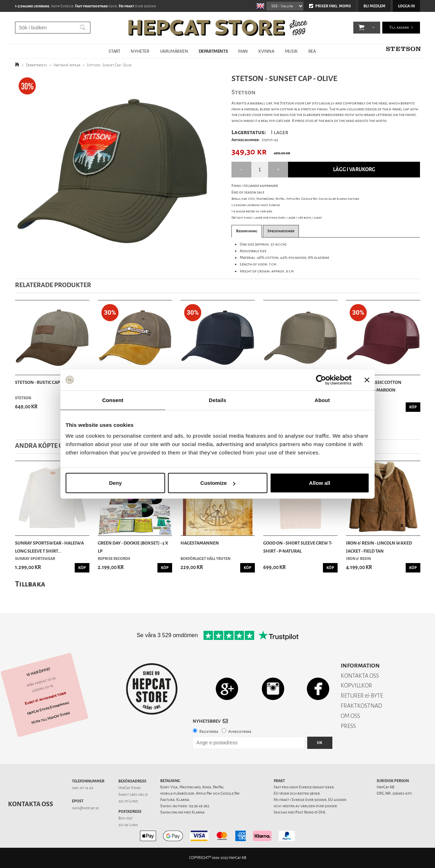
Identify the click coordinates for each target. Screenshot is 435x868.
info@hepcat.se (85, 808)
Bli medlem (374, 6)
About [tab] (322, 400)
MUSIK (291, 51)
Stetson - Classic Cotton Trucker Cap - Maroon (374, 386)
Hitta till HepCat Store (51, 718)
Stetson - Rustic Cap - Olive (45, 382)
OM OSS (350, 716)
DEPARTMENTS (213, 51)
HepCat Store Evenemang (48, 708)
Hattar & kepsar (67, 65)
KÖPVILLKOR (356, 685)
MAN (243, 51)
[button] (362, 28)
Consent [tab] (113, 400)
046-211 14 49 (83, 788)
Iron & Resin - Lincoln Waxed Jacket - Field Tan (379, 547)
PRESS (348, 726)
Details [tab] (217, 400)
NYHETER (140, 51)
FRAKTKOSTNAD (362, 706)
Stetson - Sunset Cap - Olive (109, 65)
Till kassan (399, 28)
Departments (36, 65)
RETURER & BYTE (362, 696)
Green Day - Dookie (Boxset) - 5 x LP (133, 547)
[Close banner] (367, 380)
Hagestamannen (200, 543)
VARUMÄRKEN (174, 51)
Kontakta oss (31, 804)
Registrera (209, 732)
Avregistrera (240, 732)
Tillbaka (30, 584)
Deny (115, 483)
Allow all (320, 483)
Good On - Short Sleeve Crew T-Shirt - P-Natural (298, 547)
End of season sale (248, 192)
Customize (218, 483)
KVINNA (266, 51)
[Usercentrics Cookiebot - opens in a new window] (321, 380)
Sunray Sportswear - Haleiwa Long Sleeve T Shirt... (49, 547)
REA (312, 51)
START (114, 51)
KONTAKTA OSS (360, 676)
